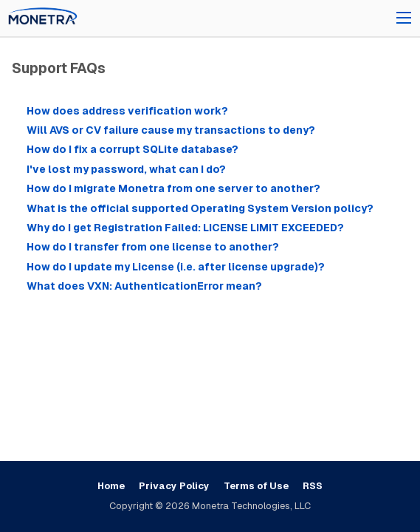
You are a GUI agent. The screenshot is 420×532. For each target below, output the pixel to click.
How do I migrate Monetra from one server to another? (173, 188)
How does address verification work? (127, 111)
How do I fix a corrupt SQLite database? (132, 149)
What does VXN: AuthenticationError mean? (144, 286)
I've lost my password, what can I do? (126, 169)
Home (111, 486)
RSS (313, 486)
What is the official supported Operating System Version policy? (200, 208)
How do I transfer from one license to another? (153, 247)
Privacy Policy (174, 486)
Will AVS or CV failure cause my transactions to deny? (171, 130)
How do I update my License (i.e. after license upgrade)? (176, 267)
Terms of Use (256, 486)
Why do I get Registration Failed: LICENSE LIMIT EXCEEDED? (185, 228)
